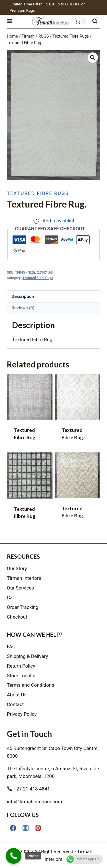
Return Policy (21, 666)
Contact (15, 704)
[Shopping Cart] (78, 21)
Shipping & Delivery (27, 656)
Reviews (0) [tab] (23, 308)
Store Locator (21, 676)
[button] (93, 58)
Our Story (17, 568)
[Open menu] (12, 21)
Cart (11, 597)
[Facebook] (13, 828)
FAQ (11, 647)
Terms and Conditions (31, 685)
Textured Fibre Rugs (38, 193)
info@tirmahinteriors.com (35, 802)
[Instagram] (26, 828)
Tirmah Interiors (24, 578)
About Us (17, 695)
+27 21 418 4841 (29, 789)
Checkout (17, 617)
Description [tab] (23, 296)
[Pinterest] (38, 828)
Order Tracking (23, 607)
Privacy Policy (22, 714)
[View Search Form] (95, 21)
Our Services (20, 588)
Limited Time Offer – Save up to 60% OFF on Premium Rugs (48, 7)
